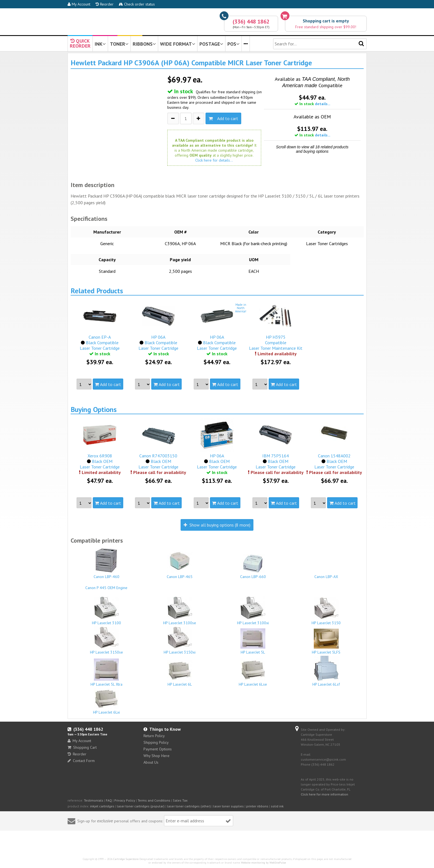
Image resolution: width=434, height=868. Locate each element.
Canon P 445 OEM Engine (107, 585)
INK (100, 44)
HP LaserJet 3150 (326, 611)
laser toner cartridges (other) (189, 806)
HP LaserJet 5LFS (326, 642)
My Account (79, 4)
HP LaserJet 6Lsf (326, 671)
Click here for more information (324, 794)
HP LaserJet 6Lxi (107, 701)
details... (323, 104)
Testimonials (94, 800)
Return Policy (154, 736)
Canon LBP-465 (180, 564)
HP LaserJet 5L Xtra (107, 673)
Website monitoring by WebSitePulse (263, 863)
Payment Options (158, 749)
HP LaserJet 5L (253, 642)
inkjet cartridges (102, 806)
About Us (151, 762)
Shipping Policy (156, 742)
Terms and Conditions (154, 800)
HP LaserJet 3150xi (180, 641)
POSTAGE (211, 44)
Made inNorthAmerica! (241, 308)
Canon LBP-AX (326, 574)
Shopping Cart (82, 747)
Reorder (105, 4)
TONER (119, 44)
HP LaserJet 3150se (107, 641)
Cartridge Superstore (126, 859)
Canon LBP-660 (253, 567)
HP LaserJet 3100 (107, 611)
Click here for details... (214, 160)
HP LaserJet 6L (180, 673)
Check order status (137, 4)
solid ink (277, 806)
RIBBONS (144, 44)
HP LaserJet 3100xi (253, 611)
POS (233, 44)
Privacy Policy (125, 800)
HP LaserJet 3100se (180, 611)
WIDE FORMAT (178, 44)
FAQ (109, 800)
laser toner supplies (228, 806)
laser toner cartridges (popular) (141, 806)
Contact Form (81, 761)
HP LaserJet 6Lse (253, 672)
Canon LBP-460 (107, 564)
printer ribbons (257, 806)
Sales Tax (180, 800)
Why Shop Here (156, 756)
